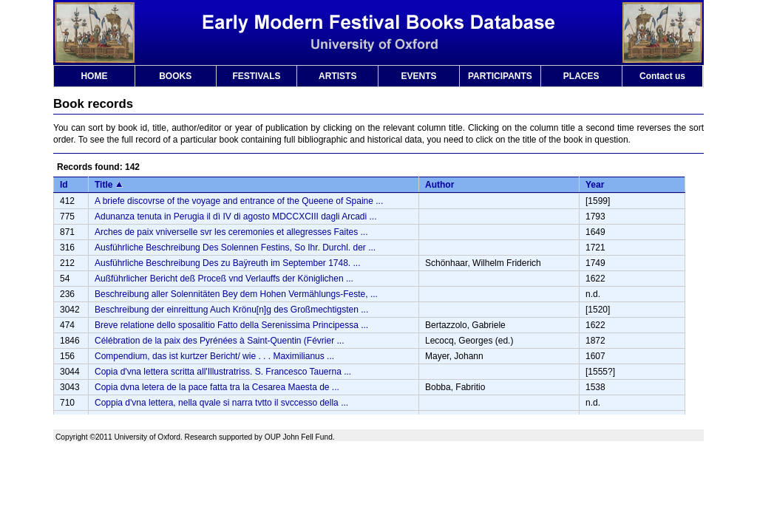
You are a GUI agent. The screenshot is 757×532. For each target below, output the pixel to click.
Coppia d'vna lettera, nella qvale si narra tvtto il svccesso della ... (221, 403)
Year (595, 185)
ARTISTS (337, 76)
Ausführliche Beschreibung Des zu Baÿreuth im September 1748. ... (228, 263)
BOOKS (175, 76)
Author (439, 185)
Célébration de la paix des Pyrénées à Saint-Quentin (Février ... (220, 341)
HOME (94, 76)
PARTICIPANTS (500, 76)
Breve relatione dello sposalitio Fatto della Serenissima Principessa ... (231, 325)
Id (64, 185)
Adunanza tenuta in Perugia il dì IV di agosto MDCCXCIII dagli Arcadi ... (236, 216)
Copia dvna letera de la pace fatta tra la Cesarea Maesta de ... (217, 387)
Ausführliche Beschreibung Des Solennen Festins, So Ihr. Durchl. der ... (235, 248)
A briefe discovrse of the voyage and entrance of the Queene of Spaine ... (239, 201)
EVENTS (419, 76)
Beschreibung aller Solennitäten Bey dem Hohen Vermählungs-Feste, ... (236, 294)
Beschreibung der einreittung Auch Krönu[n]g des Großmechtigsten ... (231, 310)
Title (103, 185)
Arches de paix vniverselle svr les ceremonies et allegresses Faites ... (231, 232)
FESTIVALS (256, 76)
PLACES (581, 76)
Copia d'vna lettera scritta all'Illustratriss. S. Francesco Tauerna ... (223, 372)
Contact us (662, 76)
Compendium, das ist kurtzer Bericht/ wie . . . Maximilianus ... (214, 356)
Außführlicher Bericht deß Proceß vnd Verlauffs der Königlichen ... (224, 279)
